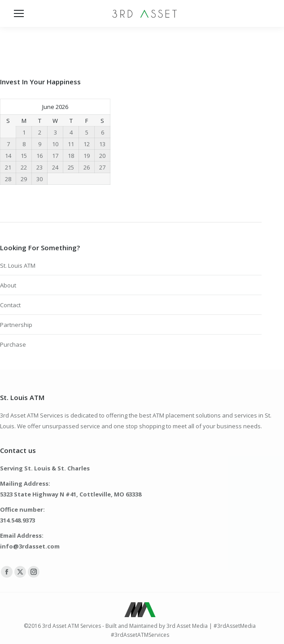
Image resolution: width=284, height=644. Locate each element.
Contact (10, 305)
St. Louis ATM (18, 265)
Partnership (16, 325)
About (8, 285)
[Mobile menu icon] (19, 13)
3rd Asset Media (187, 626)
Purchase (13, 344)
